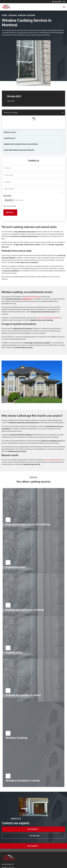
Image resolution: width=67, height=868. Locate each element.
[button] (64, 7)
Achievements (8, 864)
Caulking (13, 15)
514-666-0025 (57, 2)
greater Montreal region (33, 296)
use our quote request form (53, 459)
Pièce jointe (7, 196)
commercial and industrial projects (48, 317)
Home (5, 15)
